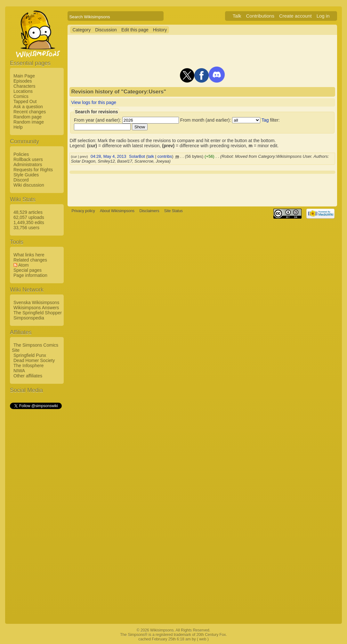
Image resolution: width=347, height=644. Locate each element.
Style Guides (26, 175)
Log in (323, 16)
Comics (21, 96)
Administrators (28, 165)
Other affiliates (28, 376)
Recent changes (30, 112)
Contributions (260, 16)
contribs (165, 156)
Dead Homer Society (34, 360)
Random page (28, 117)
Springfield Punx (30, 355)
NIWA (19, 371)
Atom (24, 265)
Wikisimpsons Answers (36, 308)
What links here (29, 255)
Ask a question (28, 107)
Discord (21, 180)
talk (151, 156)
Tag (265, 120)
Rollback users (28, 159)
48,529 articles (28, 212)
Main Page (24, 76)
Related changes (30, 260)
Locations (23, 91)
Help (18, 127)
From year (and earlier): (97, 120)
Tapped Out (25, 101)
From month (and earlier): (206, 120)
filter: (271, 120)
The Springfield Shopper (38, 313)
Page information (30, 275)
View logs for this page (94, 102)
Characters (24, 86)
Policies (21, 154)
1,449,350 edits (29, 222)
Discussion (106, 30)
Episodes (23, 81)
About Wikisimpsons (117, 211)
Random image (29, 122)
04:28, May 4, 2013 (108, 156)
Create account (295, 16)
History (160, 30)
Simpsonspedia (29, 318)
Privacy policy (83, 211)
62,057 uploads (29, 217)
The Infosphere (28, 366)
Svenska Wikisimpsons (36, 302)
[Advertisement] (36, 506)
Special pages (28, 270)
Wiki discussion (29, 185)
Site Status (173, 211)
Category (81, 30)
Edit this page (135, 30)
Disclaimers (149, 211)
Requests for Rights (33, 170)
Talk (237, 16)
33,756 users (26, 228)
